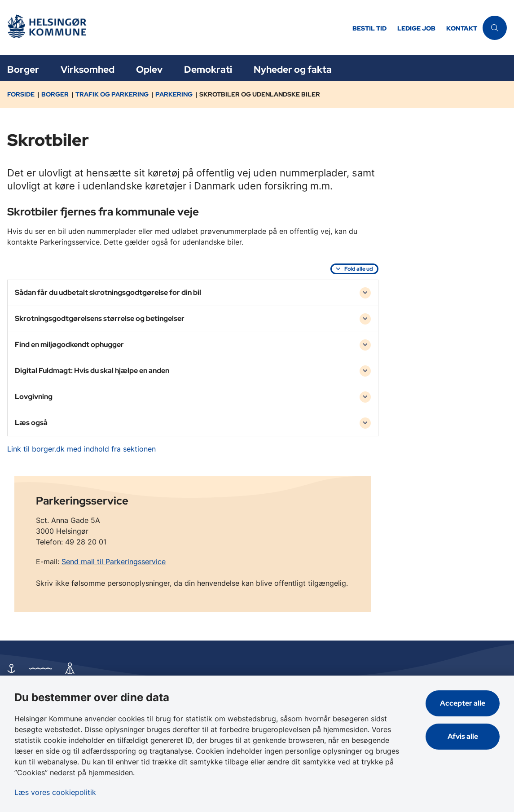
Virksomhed (88, 69)
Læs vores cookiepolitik (55, 792)
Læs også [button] (31, 423)
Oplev (149, 69)
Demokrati (208, 69)
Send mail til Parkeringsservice (114, 562)
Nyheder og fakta (293, 69)
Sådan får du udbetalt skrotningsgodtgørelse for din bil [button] (108, 292)
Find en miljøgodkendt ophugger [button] (69, 345)
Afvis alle (463, 736)
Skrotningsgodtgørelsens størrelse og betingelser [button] (100, 318)
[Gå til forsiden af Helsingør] (174, 28)
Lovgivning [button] (34, 397)
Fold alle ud (359, 269)
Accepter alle (463, 703)
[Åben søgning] (495, 28)
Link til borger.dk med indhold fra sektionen (81, 449)
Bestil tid (369, 29)
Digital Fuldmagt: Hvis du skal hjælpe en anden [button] (92, 371)
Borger (23, 69)
